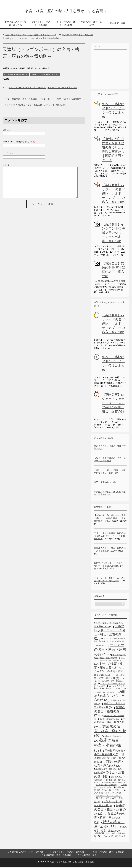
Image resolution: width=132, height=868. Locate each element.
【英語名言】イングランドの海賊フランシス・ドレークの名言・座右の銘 (113, 233)
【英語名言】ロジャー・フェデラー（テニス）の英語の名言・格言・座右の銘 (113, 404)
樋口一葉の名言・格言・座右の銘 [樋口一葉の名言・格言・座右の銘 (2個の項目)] (113, 783)
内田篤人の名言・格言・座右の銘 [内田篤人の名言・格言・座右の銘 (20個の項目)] (109, 697)
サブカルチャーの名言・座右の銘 (41, 24)
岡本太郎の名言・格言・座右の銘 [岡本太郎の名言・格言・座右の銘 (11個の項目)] (110, 759)
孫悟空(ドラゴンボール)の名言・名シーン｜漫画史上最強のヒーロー (110, 567)
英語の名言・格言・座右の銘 (91, 24)
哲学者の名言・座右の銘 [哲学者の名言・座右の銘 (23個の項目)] (110, 712)
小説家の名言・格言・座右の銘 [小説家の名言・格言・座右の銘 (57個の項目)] (108, 746)
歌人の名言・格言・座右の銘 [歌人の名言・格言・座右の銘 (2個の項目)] (106, 786)
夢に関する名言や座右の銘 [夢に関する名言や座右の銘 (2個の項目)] (109, 720)
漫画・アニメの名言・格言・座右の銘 (45, 75)
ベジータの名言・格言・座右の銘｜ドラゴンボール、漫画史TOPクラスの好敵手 (43, 100)
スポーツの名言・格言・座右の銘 (66, 24)
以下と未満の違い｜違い (106, 483)
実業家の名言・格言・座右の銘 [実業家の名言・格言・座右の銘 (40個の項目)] (110, 732)
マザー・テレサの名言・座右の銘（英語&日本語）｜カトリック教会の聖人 (110, 537)
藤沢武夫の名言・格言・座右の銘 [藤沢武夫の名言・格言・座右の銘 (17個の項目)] (109, 819)
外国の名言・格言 (117, 24)
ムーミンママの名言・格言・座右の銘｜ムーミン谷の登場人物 (36, 106)
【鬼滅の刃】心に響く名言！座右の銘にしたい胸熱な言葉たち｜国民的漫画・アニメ (110, 519)
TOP (30, 35)
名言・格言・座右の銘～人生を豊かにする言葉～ (66, 11)
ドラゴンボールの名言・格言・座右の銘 (27, 88)
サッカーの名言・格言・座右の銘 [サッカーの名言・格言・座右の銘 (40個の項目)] (110, 650)
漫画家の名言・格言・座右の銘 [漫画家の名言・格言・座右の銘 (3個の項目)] (108, 796)
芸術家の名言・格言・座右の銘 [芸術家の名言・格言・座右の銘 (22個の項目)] (110, 810)
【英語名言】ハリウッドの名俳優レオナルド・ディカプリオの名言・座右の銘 (113, 194)
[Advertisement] (113, 70)
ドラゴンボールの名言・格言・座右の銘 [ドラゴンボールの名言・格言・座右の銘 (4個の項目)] (110, 682)
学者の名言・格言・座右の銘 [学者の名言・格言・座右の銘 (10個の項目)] (110, 723)
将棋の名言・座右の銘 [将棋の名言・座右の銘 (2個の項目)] (113, 737)
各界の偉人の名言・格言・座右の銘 (15, 24)
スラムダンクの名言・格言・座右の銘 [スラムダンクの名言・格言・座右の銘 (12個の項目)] (110, 672)
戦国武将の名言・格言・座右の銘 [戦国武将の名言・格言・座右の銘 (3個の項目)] (109, 770)
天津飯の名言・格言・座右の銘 (62, 88)
